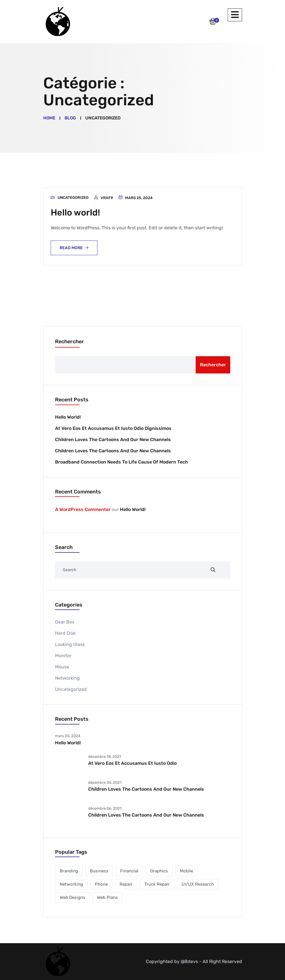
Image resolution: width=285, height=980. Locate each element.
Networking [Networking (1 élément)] (71, 884)
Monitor (63, 656)
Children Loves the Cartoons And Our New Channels (113, 439)
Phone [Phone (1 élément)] (101, 884)
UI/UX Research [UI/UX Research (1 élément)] (198, 884)
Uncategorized (73, 198)
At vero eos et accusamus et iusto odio (132, 763)
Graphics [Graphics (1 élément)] (159, 871)
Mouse (62, 667)
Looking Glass (70, 644)
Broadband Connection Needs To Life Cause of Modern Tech (121, 462)
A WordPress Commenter (83, 509)
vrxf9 (107, 198)
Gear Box (65, 622)
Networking (67, 678)
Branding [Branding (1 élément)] (69, 871)
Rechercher (69, 342)
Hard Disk (65, 633)
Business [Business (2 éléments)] (99, 871)
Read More (71, 248)
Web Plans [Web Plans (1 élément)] (107, 897)
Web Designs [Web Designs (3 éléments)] (72, 897)
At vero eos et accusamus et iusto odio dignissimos (113, 428)
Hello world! (76, 212)
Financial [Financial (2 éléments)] (129, 871)
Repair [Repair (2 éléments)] (126, 884)
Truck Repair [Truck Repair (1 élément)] (157, 884)
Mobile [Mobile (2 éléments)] (186, 871)
